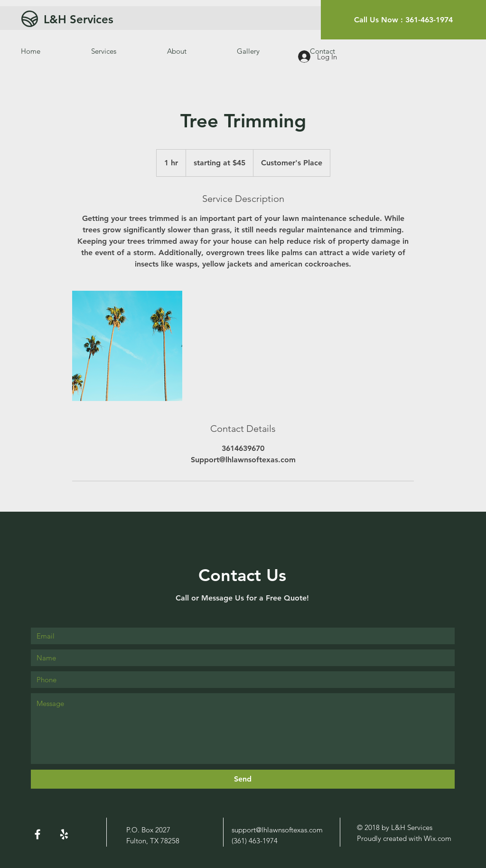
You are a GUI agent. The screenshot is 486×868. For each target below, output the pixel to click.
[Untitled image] (127, 346)
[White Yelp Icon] (64, 834)
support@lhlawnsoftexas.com (277, 830)
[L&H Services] (116, 19)
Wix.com (438, 838)
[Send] (243, 779)
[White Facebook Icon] (37, 834)
